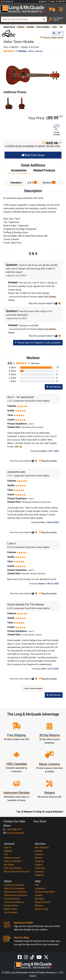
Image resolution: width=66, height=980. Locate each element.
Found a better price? (52, 37)
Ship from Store (33, 155)
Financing (40, 868)
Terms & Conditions (14, 902)
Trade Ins (39, 861)
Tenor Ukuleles (43, 27)
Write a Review (36, 51)
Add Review (54, 387)
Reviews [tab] (49, 182)
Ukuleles (30, 27)
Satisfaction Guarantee (16, 895)
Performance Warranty (15, 892)
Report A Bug (41, 909)
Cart (6, 854)
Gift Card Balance (13, 868)
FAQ (37, 885)
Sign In (7, 847)
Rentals (39, 851)
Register (8, 851)
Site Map (39, 899)
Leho (54, 27)
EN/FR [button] (60, 1)
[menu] (61, 8)
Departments (9, 27)
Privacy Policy (11, 906)
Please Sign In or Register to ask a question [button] (38, 343)
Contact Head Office (45, 892)
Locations (40, 888)
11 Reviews (21, 51)
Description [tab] (16, 183)
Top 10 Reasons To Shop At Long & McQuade (40, 812)
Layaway (39, 871)
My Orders (9, 865)
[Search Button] (44, 19)
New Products (42, 847)
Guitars (21, 27)
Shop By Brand (42, 902)
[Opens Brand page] (8, 34)
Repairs (39, 858)
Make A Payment (13, 861)
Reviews (39, 906)
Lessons (39, 854)
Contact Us (7, 2)
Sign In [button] (43, 1)
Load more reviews (33, 688)
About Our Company (14, 888)
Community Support (14, 885)
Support (39, 865)
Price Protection (12, 899)
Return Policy (11, 909)
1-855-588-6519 (13, 829)
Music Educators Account (17, 871)
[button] (50, 8)
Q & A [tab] (32, 182)
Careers (39, 895)
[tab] (19, 171)
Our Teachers (11, 912)
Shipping (39, 875)
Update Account (12, 858)
